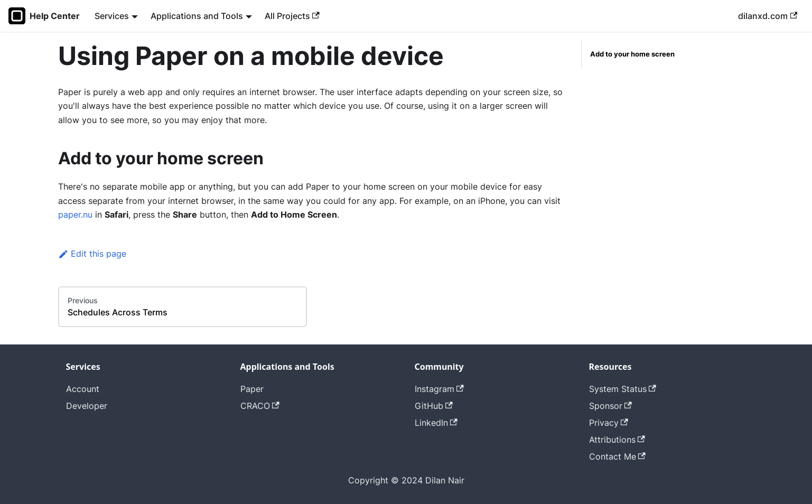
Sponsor (610, 406)
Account (83, 389)
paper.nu (75, 214)
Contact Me (617, 456)
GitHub (434, 406)
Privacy (609, 423)
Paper (252, 389)
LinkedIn (436, 423)
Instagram (439, 389)
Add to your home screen (632, 54)
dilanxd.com (768, 16)
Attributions (617, 440)
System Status (623, 389)
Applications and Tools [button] (197, 16)
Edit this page (92, 254)
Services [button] (112, 16)
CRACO (260, 406)
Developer (87, 406)
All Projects (292, 16)
